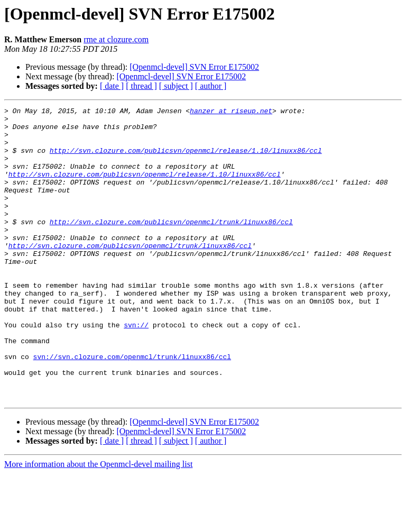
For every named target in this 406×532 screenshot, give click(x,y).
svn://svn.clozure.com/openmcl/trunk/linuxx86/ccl (132, 407)
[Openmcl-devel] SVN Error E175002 (194, 67)
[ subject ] (176, 86)
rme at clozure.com (116, 39)
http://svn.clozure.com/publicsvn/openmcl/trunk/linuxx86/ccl (171, 245)
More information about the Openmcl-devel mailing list (98, 523)
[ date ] (112, 86)
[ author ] (211, 86)
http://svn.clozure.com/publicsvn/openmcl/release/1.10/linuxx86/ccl (186, 160)
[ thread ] (141, 86)
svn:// (136, 369)
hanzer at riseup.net (231, 112)
